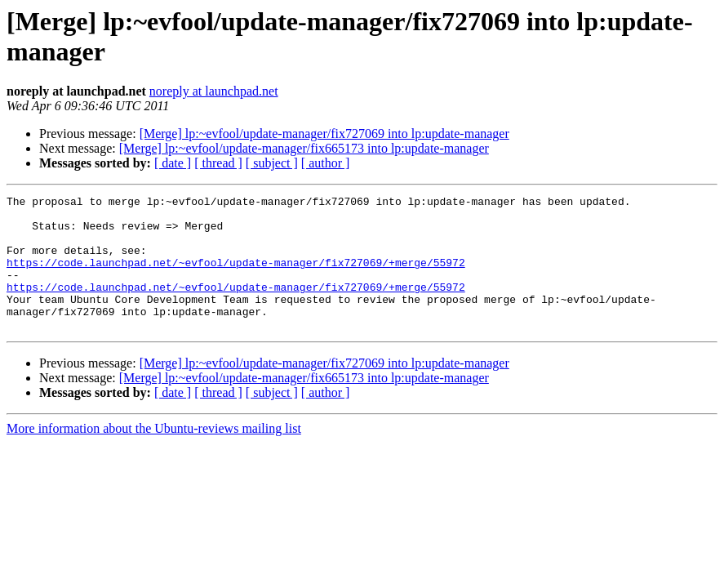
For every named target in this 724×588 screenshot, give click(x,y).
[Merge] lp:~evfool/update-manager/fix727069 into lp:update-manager (324, 134)
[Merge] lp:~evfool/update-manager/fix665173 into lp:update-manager (304, 148)
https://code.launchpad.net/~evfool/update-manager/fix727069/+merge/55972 (236, 277)
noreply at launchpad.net (214, 91)
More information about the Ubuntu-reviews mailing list (154, 455)
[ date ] (173, 163)
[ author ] (326, 163)
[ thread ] (218, 163)
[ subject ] (272, 163)
